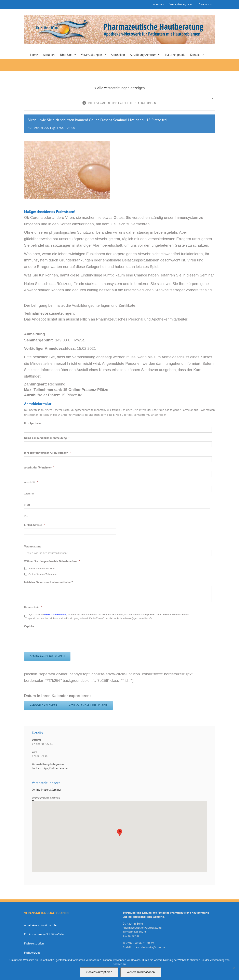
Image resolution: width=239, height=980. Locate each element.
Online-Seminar (59, 768)
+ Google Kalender (44, 705)
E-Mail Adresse (34, 525)
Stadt (27, 505)
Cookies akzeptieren (99, 972)
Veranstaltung (33, 546)
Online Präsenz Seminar (47, 790)
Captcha (29, 626)
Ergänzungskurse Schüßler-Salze (44, 934)
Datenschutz (33, 607)
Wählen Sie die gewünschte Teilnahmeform (52, 561)
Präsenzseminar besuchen (42, 568)
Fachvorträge (40, 768)
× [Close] (213, 98)
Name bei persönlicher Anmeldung (47, 438)
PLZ (26, 516)
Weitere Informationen (141, 972)
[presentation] (55, 638)
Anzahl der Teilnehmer (39, 467)
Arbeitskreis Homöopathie (40, 925)
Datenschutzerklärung (56, 614)
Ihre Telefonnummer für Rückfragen (48, 453)
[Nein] (234, 968)
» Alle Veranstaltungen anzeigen (120, 88)
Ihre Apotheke (33, 423)
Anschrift (31, 482)
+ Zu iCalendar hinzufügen (88, 705)
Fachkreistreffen (34, 943)
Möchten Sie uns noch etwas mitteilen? (48, 582)
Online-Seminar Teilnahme (42, 574)
